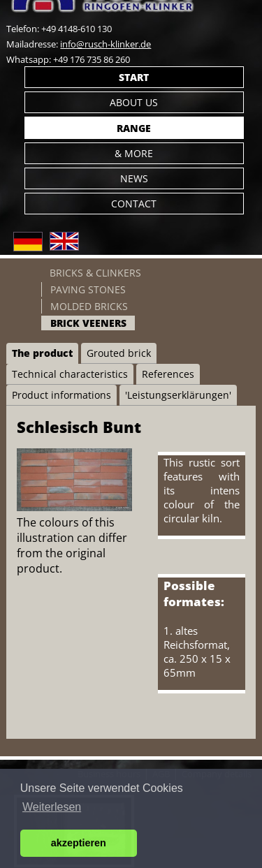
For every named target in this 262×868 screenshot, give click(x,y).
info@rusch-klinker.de (105, 44)
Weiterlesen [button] (52, 807)
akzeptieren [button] (79, 843)
